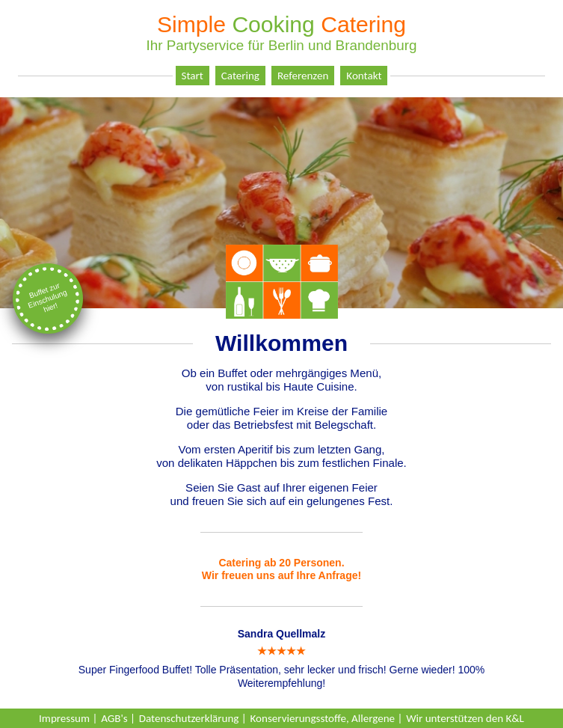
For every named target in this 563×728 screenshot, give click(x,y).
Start (193, 76)
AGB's (114, 718)
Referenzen (303, 76)
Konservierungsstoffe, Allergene (323, 718)
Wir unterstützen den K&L (465, 718)
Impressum (64, 718)
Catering (240, 76)
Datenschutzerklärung (189, 718)
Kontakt (364, 76)
